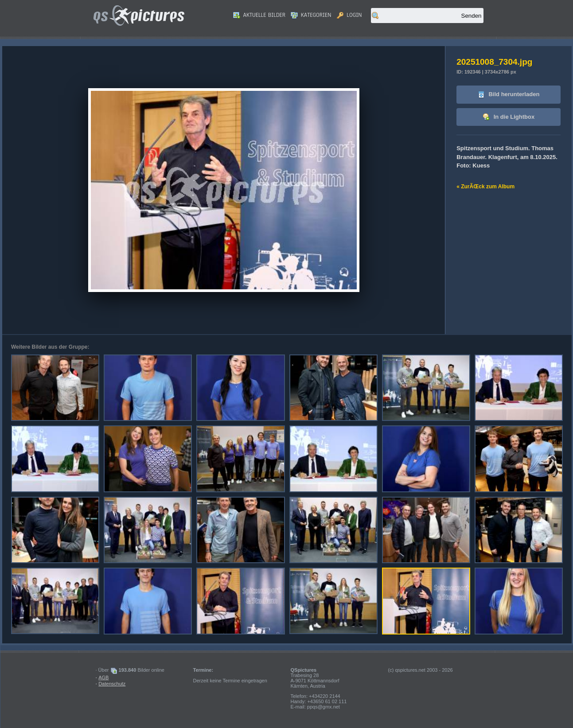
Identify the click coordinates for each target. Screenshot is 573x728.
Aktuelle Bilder (259, 15)
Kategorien (311, 15)
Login (349, 15)
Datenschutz (112, 684)
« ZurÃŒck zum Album (485, 187)
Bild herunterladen (509, 95)
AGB (103, 677)
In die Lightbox (509, 117)
